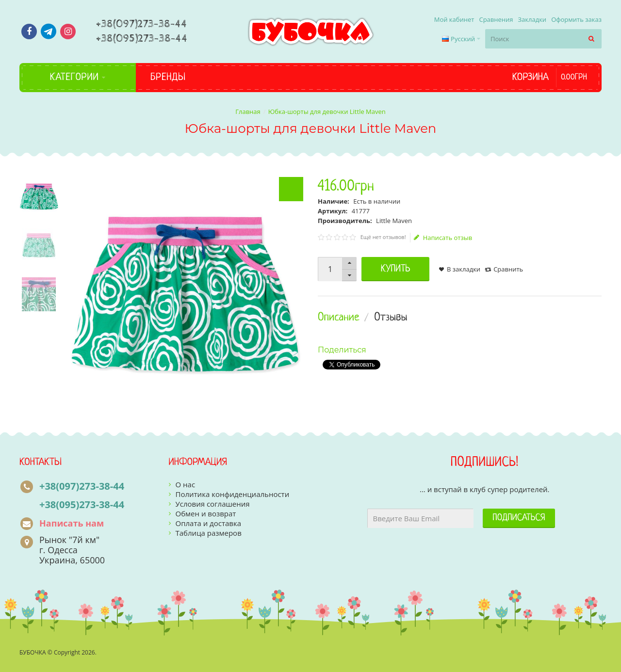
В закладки (464, 269)
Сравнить (508, 269)
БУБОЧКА (33, 652)
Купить (396, 269)
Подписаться (519, 518)
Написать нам (72, 523)
